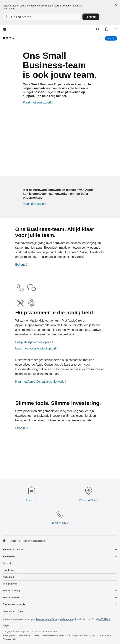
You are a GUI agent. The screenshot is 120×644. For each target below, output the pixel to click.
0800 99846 (104, 619)
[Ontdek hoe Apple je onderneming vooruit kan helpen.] (35, 207)
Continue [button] (91, 17)
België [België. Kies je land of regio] (6, 625)
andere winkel (67, 619)
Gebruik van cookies (29, 635)
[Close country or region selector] (116, 5)
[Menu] (116, 29)
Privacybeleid (9, 635)
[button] (41, 17)
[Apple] (5, 29)
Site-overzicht (10, 639)
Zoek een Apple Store (47, 619)
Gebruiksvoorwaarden (53, 635)
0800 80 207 (59, 523)
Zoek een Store (88, 500)
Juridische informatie (101, 635)
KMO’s (9, 38)
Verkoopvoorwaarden (78, 635)
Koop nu (112, 38)
